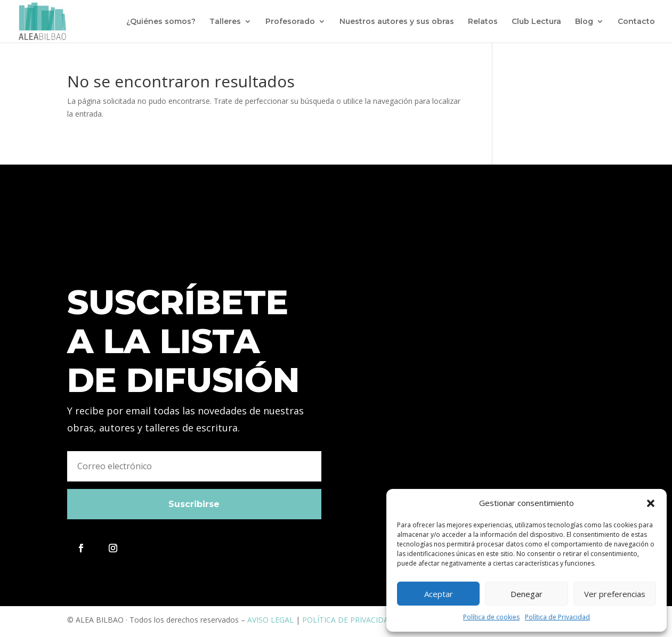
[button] (651, 503)
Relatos (483, 22)
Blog (584, 22)
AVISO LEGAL (270, 620)
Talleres (225, 22)
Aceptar (439, 594)
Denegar (527, 594)
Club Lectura (536, 22)
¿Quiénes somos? (161, 22)
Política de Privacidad (557, 617)
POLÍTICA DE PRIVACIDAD (348, 620)
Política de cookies (491, 617)
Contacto (636, 22)
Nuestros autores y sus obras (397, 22)
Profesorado (290, 22)
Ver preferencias (615, 594)
